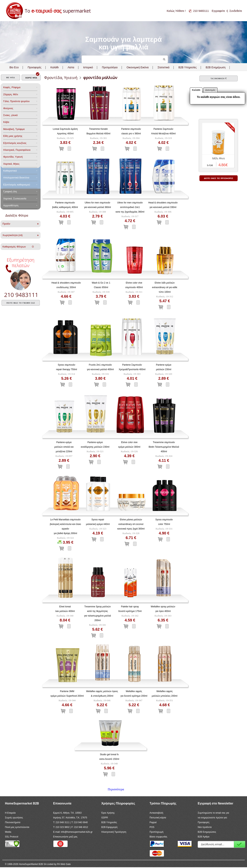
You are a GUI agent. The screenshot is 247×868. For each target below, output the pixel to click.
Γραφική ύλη (10, 191)
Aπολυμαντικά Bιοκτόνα (16, 178)
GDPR (105, 818)
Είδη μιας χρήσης (13, 136)
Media (8, 832)
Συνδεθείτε (236, 11)
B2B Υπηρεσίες (109, 822)
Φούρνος (8, 108)
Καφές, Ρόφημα (12, 87)
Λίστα (71, 67)
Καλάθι (55, 67)
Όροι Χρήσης (108, 813)
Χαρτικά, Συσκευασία (15, 199)
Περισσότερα (116, 789)
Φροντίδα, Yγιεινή (13, 157)
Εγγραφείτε (218, 11)
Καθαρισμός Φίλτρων (18, 247)
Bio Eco (14, 67)
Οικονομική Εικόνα (138, 67)
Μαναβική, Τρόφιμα (14, 129)
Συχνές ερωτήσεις (14, 818)
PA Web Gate (64, 864)
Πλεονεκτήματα (13, 822)
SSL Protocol (12, 837)
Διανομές (210, 90)
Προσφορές (34, 67)
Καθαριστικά (10, 171)
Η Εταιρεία (10, 813)
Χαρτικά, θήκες (11, 164)
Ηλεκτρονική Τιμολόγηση (114, 832)
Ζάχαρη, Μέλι (11, 94)
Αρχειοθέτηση (11, 205)
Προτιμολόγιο (110, 67)
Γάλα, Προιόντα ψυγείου (16, 101)
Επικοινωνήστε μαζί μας (65, 837)
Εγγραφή (240, 844)
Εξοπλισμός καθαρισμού (17, 185)
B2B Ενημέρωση (216, 67)
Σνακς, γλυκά (10, 115)
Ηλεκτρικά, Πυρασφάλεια (17, 150)
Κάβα (6, 122)
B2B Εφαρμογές (110, 827)
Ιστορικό (88, 67)
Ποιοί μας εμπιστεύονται (17, 827)
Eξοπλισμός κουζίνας (15, 143)
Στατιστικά (163, 67)
